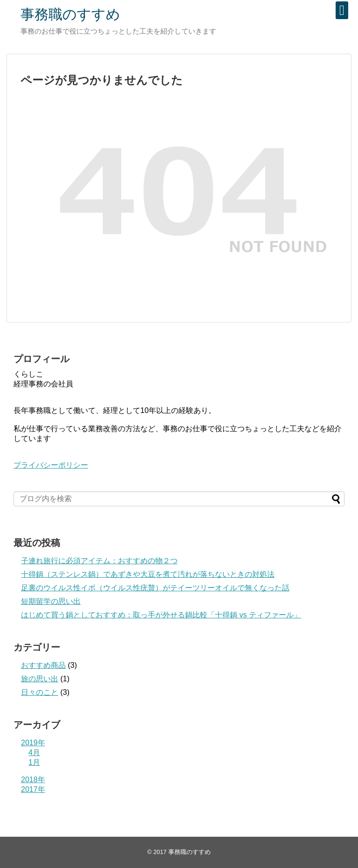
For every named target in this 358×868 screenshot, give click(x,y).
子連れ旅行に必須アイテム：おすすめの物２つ (99, 561)
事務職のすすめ (70, 14)
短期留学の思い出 (51, 601)
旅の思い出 (40, 679)
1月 (34, 762)
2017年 (33, 789)
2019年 (33, 743)
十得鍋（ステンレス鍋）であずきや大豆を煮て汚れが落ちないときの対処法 (148, 574)
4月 (34, 752)
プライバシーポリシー (51, 465)
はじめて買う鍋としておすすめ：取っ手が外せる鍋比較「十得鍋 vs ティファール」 (161, 615)
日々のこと (40, 692)
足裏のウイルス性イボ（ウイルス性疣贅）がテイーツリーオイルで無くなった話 (155, 588)
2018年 (33, 780)
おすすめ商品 (43, 665)
